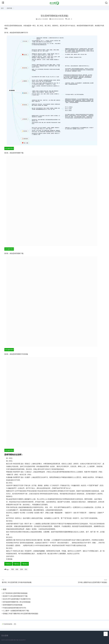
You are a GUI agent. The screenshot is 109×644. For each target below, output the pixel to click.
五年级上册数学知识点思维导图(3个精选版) (92, 582)
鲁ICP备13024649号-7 (20, 640)
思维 (22, 569)
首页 (2, 8)
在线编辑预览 (9, 148)
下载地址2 (17, 564)
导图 (12, 569)
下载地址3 (25, 564)
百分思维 (11, 640)
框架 (17, 569)
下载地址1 (8, 564)
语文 (26, 569)
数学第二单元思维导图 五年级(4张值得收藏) (17, 582)
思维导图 (9, 8)
